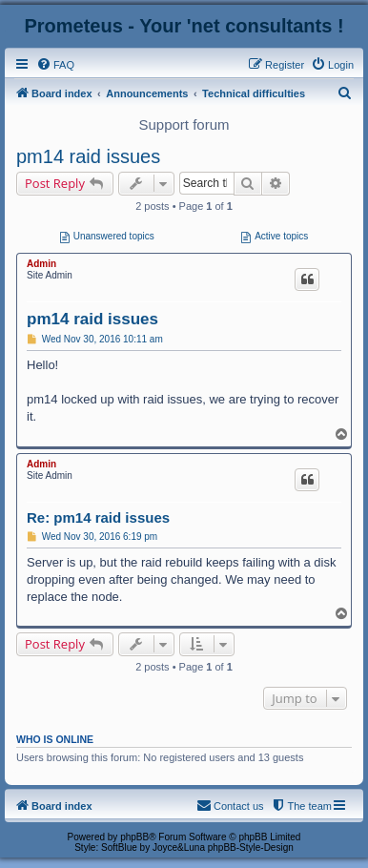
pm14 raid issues (88, 156)
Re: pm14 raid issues (98, 517)
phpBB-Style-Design (251, 847)
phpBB (134, 837)
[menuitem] (55, 65)
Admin (41, 264)
